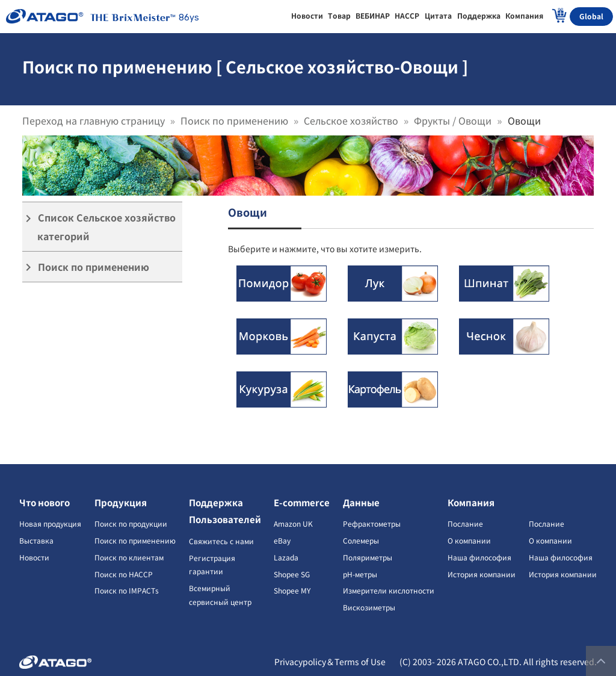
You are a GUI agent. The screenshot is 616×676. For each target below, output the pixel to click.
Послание (465, 523)
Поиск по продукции (131, 523)
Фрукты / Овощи (453, 120)
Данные (361, 502)
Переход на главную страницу (94, 120)
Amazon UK (293, 523)
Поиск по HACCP (124, 574)
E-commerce (302, 502)
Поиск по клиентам (129, 557)
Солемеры (361, 540)
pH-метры (360, 574)
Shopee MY (292, 590)
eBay (282, 540)
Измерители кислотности (389, 590)
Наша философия (479, 557)
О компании (469, 540)
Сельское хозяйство (351, 120)
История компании (482, 574)
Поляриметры (368, 557)
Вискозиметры (369, 607)
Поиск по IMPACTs (127, 590)
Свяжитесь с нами (221, 541)
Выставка (36, 540)
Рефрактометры (372, 523)
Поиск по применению (234, 120)
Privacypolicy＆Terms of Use (330, 662)
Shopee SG (292, 574)
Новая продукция (50, 523)
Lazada (286, 557)
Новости (34, 557)
